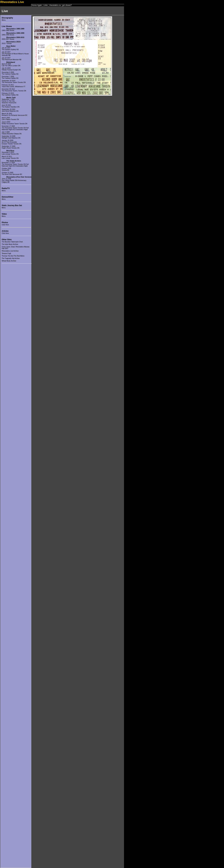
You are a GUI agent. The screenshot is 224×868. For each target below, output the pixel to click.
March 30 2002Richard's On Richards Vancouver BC (15, 114)
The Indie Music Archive (10, 244)
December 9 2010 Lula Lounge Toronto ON (10, 153)
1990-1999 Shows (8, 35)
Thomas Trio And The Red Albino (13, 256)
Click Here (5, 225)
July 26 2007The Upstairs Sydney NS (10, 49)
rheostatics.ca (55, 5)
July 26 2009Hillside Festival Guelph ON (11, 69)
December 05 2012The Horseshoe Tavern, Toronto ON (14, 90)
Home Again (37, 5)
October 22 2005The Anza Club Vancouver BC (12, 174)
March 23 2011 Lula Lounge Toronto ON (10, 157)
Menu (4, 20)
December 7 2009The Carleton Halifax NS (10, 77)
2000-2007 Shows (8, 39)
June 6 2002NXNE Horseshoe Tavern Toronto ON (14, 123)
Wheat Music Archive (9, 261)
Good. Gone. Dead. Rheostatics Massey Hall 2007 (16, 248)
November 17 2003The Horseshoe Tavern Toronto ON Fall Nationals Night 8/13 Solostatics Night (15, 128)
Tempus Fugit (6, 253)
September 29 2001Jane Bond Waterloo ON (10, 110)
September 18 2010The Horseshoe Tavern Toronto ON (14, 82)
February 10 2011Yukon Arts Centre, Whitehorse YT (13, 86)
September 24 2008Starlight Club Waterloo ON (11, 137)
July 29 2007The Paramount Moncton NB (12, 59)
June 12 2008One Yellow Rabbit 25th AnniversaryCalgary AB (14, 180)
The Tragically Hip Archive (11, 258)
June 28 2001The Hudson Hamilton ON (11, 106)
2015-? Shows (7, 43)
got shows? (67, 5)
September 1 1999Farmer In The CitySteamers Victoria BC (9, 101)
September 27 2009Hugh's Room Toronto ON (11, 147)
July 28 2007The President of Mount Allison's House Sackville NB (15, 54)
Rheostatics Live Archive (10, 251)
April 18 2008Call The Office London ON (11, 65)
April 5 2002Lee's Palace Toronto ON (10, 119)
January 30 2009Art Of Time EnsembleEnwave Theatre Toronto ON (11, 142)
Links (46, 5)
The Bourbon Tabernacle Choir (12, 242)
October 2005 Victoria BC (6, 169)
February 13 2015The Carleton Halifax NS (10, 94)
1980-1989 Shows (8, 30)
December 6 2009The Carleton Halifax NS (10, 73)
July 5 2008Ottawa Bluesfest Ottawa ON (12, 133)
